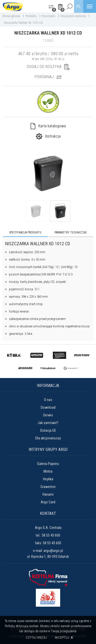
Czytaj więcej (36, 638)
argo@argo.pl (53, 551)
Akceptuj (62, 637)
